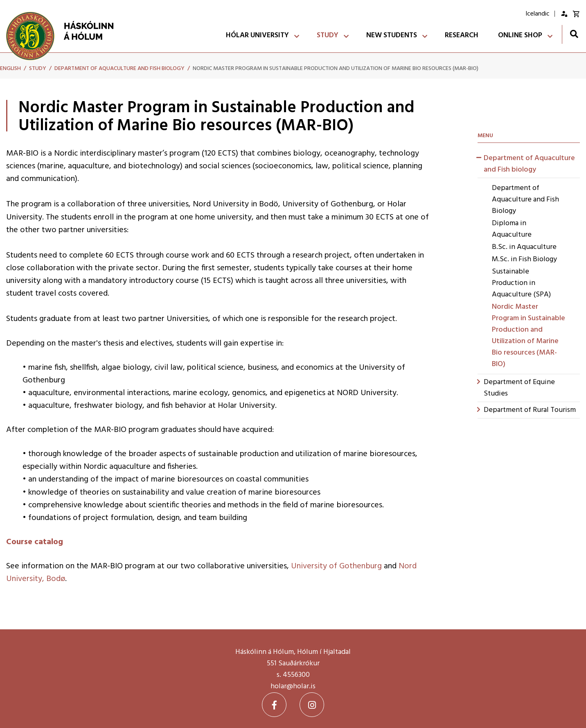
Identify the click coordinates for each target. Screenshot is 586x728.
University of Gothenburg (336, 566)
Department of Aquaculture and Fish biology (119, 69)
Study (38, 69)
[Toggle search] (574, 34)
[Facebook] (274, 705)
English (10, 69)
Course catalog (35, 542)
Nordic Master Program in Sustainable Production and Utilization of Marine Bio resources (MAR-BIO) (336, 69)
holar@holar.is (293, 686)
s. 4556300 (293, 675)
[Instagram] (312, 705)
